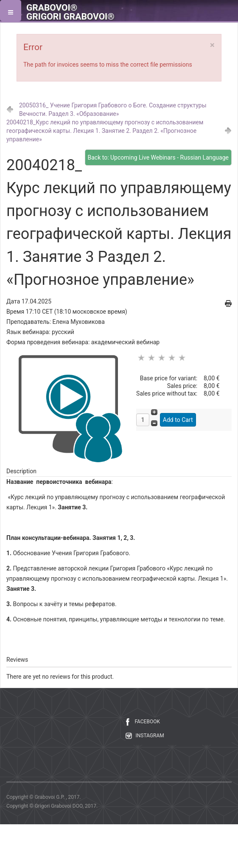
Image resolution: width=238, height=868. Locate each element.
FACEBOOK (147, 722)
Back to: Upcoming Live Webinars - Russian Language (158, 157)
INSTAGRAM (150, 736)
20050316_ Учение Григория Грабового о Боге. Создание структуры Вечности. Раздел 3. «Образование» (113, 110)
